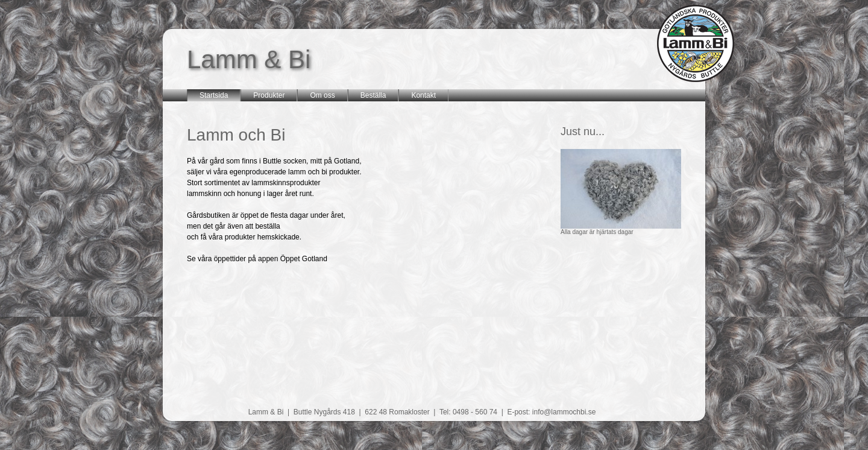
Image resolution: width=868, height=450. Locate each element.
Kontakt (423, 95)
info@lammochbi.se (564, 412)
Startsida (214, 95)
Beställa (373, 95)
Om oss (322, 95)
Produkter (269, 95)
